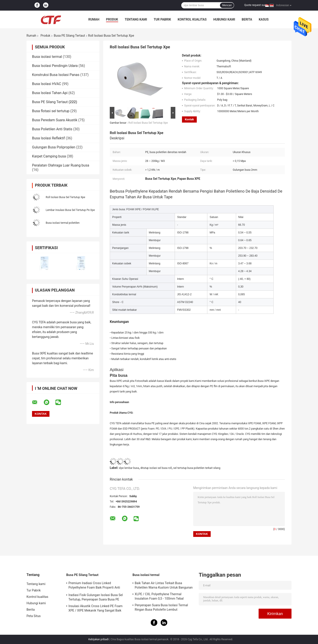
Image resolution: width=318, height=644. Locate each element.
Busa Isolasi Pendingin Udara (55, 66)
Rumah (94, 19)
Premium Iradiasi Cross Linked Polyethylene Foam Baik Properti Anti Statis (94, 586)
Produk (112, 19)
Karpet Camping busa (49, 156)
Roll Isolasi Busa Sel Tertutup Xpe (65, 197)
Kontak (189, 119)
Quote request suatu (256, 5)
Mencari (227, 5)
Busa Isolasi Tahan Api (50, 93)
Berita (247, 19)
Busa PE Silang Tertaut (69, 36)
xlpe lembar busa (129, 468)
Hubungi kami (224, 19)
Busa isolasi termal (47, 57)
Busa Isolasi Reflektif (48, 138)
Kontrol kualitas (192, 19)
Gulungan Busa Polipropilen (54, 147)
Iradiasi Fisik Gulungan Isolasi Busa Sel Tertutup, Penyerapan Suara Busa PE (96, 597)
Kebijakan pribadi (98, 639)
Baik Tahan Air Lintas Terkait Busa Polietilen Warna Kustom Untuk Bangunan (164, 585)
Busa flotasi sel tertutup (51, 111)
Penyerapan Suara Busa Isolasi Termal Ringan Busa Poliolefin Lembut (161, 607)
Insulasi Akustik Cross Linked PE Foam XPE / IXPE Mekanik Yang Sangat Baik (96, 608)
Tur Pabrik (162, 19)
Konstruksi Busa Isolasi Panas (56, 75)
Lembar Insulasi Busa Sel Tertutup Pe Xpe (70, 210)
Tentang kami (136, 19)
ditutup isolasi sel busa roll (156, 468)
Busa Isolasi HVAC (47, 84)
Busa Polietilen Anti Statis (52, 129)
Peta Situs (34, 616)
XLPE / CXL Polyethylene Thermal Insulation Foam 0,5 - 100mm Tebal (159, 596)
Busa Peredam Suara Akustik (55, 120)
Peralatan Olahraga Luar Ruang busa (61, 165)
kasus (264, 19)
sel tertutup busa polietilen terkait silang (197, 468)
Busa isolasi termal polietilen (63, 223)
